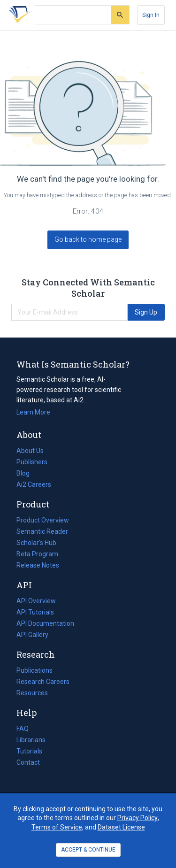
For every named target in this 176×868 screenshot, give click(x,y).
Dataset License (121, 827)
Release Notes (38, 565)
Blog (27, 473)
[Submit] (120, 15)
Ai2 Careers (34, 484)
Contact (28, 762)
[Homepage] (18, 15)
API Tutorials (35, 612)
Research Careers (43, 682)
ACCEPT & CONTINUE (88, 850)
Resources (32, 693)
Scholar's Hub (36, 543)
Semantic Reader (42, 531)
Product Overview (43, 520)
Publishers (32, 462)
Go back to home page (88, 239)
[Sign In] (151, 15)
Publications (34, 670)
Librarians (31, 740)
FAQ (23, 729)
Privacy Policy (138, 818)
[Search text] (73, 15)
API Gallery (32, 635)
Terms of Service (57, 827)
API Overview (36, 601)
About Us (30, 451)
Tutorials (29, 751)
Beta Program (37, 554)
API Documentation (45, 623)
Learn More (33, 412)
